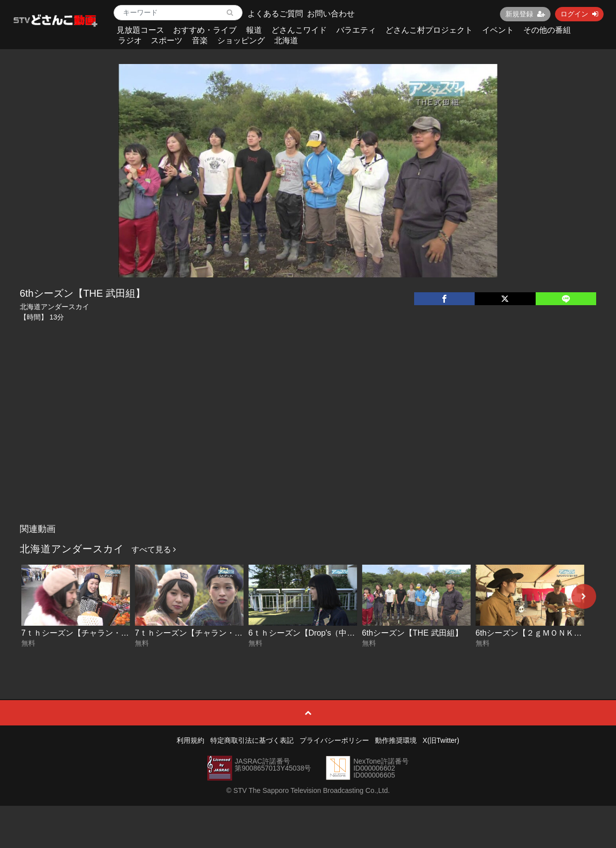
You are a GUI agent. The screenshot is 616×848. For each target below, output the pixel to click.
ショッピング (241, 40)
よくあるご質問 (275, 14)
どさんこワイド (299, 30)
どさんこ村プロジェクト (429, 30)
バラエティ (356, 30)
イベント (498, 30)
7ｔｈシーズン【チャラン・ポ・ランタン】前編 (220, 633)
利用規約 (190, 740)
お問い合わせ (331, 14)
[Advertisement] (308, 445)
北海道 (286, 40)
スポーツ (167, 40)
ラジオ (130, 40)
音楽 (200, 40)
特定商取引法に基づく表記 (252, 740)
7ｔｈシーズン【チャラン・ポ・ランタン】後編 (107, 633)
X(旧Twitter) (441, 740)
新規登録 (525, 14)
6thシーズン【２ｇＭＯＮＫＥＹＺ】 (541, 633)
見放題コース (140, 30)
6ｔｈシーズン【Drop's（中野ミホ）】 (318, 633)
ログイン (579, 14)
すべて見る (154, 550)
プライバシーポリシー (334, 740)
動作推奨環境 (396, 740)
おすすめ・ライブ (205, 30)
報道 (254, 30)
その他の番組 (547, 30)
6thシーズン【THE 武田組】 (412, 633)
